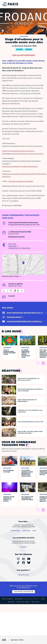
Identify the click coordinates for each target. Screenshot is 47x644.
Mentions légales (7, 599)
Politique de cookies (23, 602)
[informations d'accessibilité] (13, 291)
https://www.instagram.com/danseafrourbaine (20, 166)
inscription (12, 246)
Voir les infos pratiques (23, 55)
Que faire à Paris (17, 640)
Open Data (11, 602)
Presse (43, 599)
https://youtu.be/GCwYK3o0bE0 (21, 181)
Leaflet (28, 274)
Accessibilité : (27, 599)
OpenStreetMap (37, 274)
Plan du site (35, 602)
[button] (23, 263)
